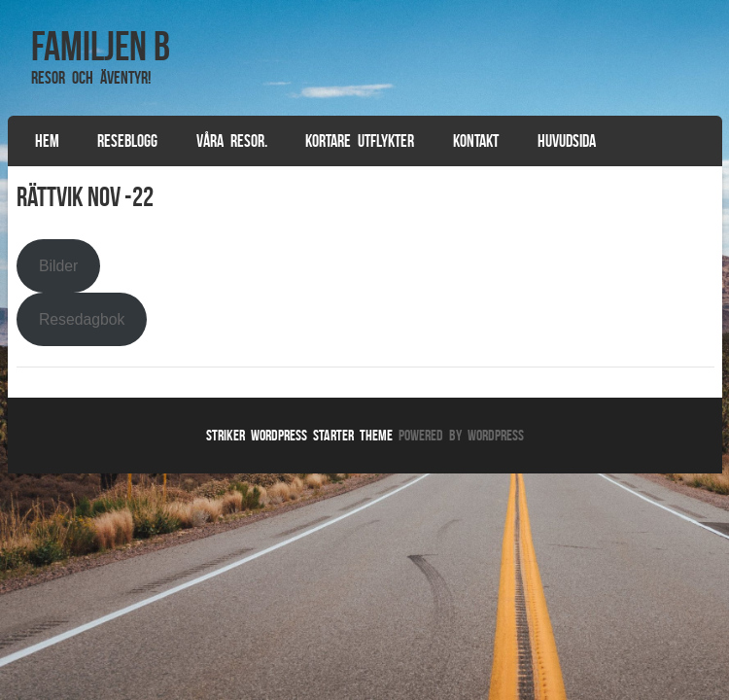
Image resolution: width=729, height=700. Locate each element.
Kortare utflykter (360, 141)
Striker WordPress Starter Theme (299, 435)
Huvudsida (567, 141)
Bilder (58, 266)
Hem (47, 141)
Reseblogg (127, 141)
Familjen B (101, 46)
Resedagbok (82, 319)
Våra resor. (232, 141)
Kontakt (476, 141)
